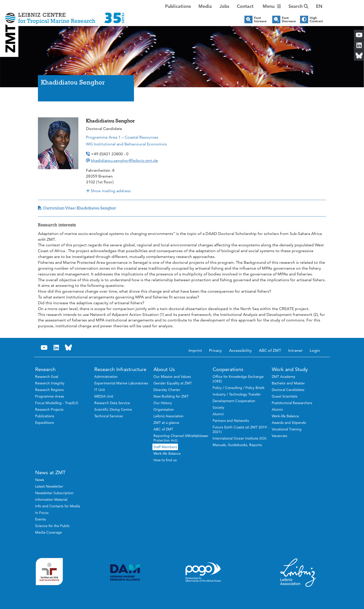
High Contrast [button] (316, 19)
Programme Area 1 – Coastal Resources (122, 137)
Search (298, 6)
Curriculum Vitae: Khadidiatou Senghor (77, 208)
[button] (319, 6)
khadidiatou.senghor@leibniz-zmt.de (124, 160)
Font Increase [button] (260, 19)
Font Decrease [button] (289, 19)
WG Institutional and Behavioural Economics (126, 144)
